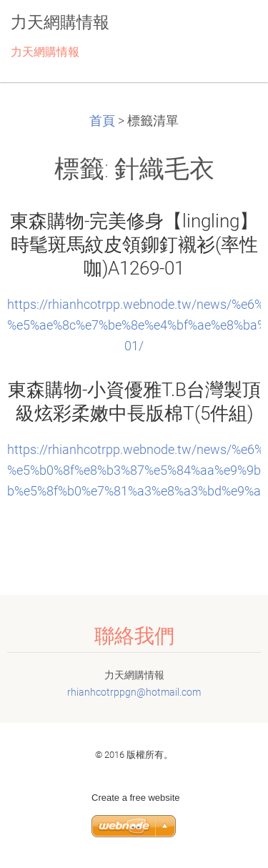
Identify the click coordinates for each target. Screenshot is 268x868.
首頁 (102, 121)
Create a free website (136, 798)
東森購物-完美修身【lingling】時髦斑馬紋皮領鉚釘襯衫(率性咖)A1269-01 (134, 245)
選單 (229, 32)
